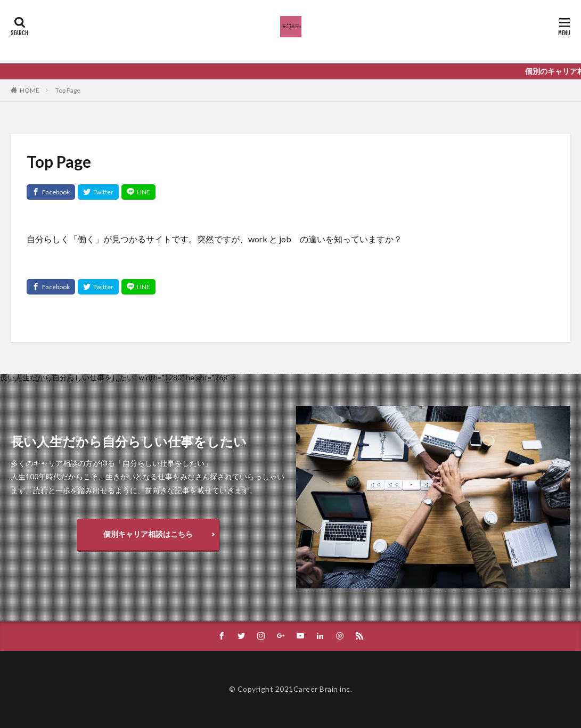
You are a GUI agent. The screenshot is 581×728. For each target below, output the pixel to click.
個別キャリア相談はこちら (148, 534)
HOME (30, 90)
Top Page (68, 90)
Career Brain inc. (323, 689)
